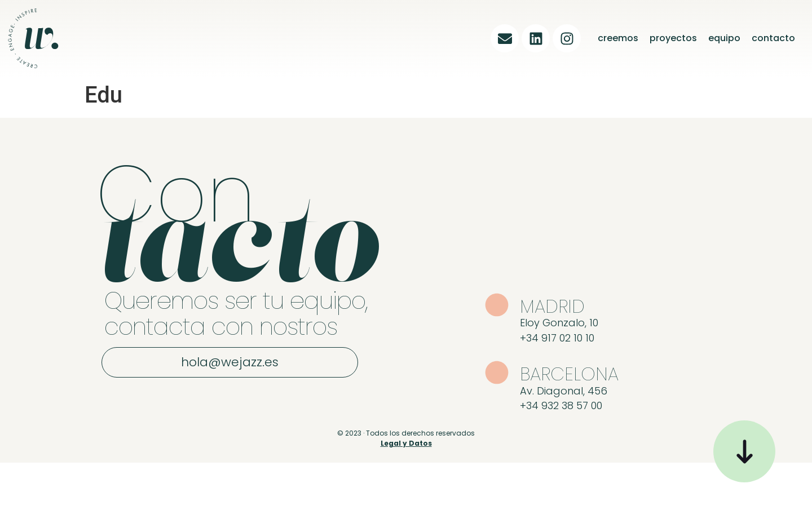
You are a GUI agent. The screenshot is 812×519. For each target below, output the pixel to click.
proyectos (673, 38)
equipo (724, 38)
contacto (773, 38)
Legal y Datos (406, 443)
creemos (618, 38)
